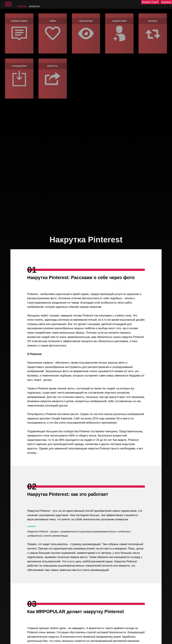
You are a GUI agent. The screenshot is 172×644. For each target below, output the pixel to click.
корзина (166, 2)
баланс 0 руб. (150, 2)
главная (22, 6)
